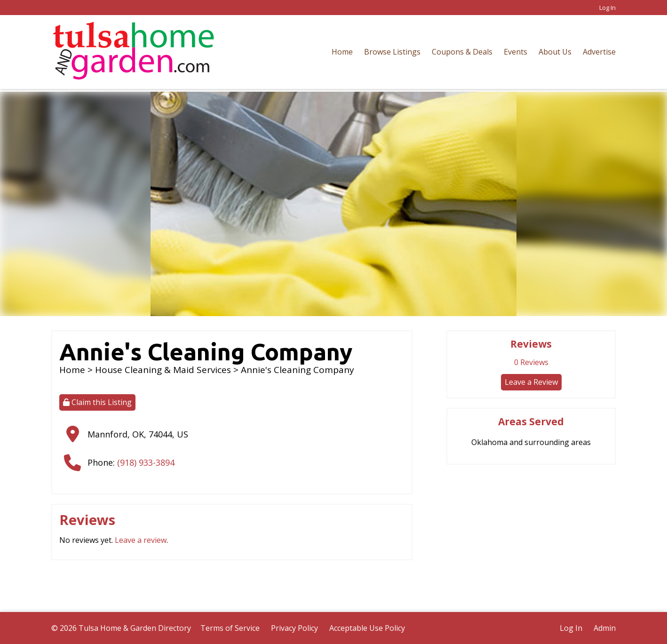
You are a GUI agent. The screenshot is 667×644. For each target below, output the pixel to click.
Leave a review (141, 540)
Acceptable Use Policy (367, 628)
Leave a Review (531, 382)
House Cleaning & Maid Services (163, 370)
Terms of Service (230, 628)
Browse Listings (392, 52)
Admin (605, 628)
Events (516, 52)
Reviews (531, 362)
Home (342, 52)
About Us (555, 52)
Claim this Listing (97, 402)
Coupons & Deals (462, 52)
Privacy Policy (294, 628)
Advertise (599, 52)
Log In (607, 8)
